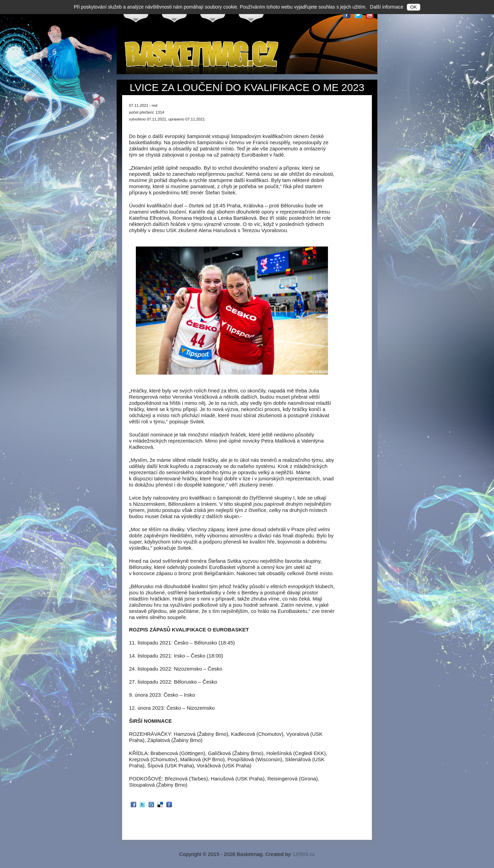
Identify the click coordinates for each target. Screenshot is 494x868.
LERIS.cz (304, 854)
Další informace (387, 7)
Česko (136, 14)
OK (414, 7)
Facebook (346, 14)
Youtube (370, 14)
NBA (213, 14)
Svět (251, 14)
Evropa (174, 14)
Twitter (358, 14)
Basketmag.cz (202, 56)
